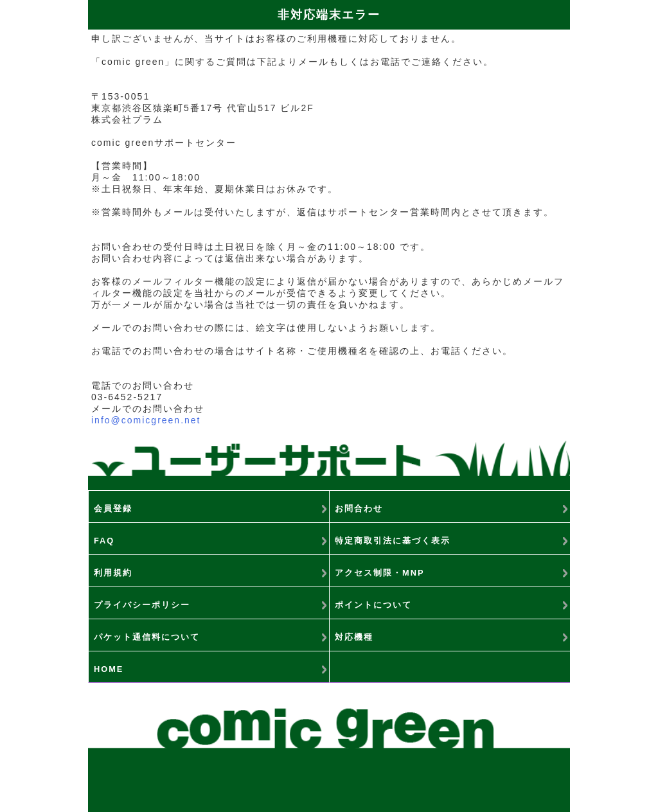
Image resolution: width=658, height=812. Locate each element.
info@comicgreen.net (146, 420)
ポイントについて (373, 605)
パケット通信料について (147, 637)
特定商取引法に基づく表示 (393, 541)
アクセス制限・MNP (379, 573)
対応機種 (354, 637)
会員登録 (113, 508)
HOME (109, 669)
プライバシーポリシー (142, 605)
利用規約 (113, 573)
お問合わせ (359, 508)
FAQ (104, 541)
